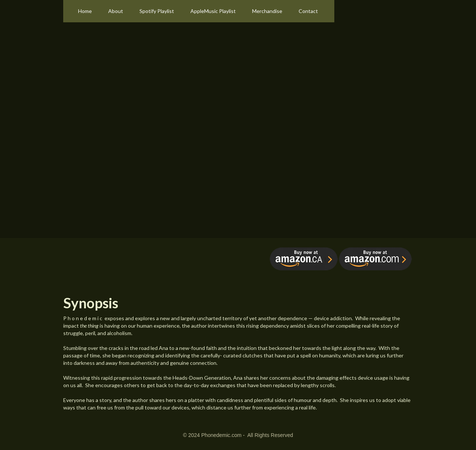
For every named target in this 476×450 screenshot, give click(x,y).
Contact (308, 11)
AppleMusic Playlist (213, 11)
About (116, 11)
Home (85, 11)
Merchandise (267, 11)
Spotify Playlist (157, 11)
